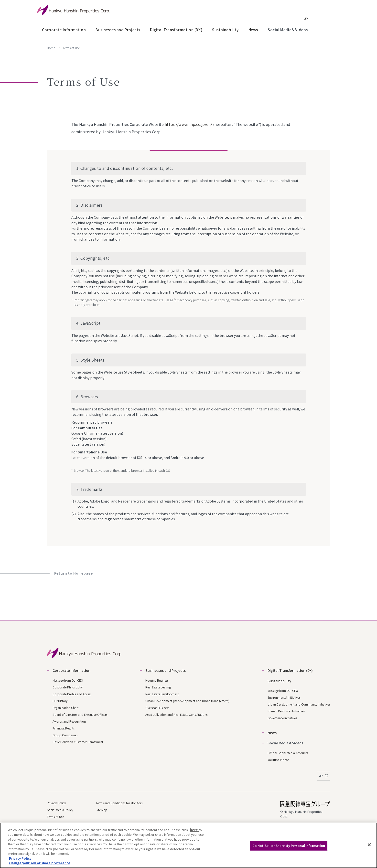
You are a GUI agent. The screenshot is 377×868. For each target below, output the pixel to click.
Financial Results (64, 728)
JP (306, 19)
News (253, 30)
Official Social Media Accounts (288, 753)
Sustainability (225, 30)
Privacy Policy (56, 803)
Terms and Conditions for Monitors (119, 803)
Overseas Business (157, 708)
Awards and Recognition (69, 721)
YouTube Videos (278, 760)
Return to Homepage (74, 573)
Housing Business (157, 680)
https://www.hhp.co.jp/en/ (188, 124)
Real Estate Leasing (158, 687)
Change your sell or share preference (40, 863)
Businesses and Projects (118, 30)
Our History (60, 701)
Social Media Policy (60, 810)
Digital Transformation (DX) (176, 30)
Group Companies (65, 735)
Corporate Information (64, 30)
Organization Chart (65, 708)
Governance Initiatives (282, 718)
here (194, 830)
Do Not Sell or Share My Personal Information (289, 846)
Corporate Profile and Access (72, 694)
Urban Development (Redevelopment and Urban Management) (187, 701)
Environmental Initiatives (284, 697)
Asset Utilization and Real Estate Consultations (176, 714)
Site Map (102, 810)
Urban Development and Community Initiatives (299, 704)
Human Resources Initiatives (286, 711)
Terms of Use (55, 817)
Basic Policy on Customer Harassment (78, 742)
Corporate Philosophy (68, 687)
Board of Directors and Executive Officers (80, 714)
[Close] (369, 845)
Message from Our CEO (68, 680)
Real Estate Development (162, 694)
